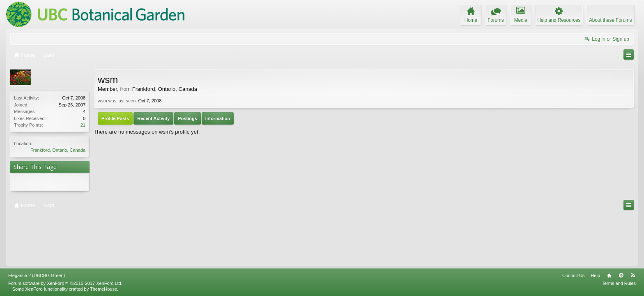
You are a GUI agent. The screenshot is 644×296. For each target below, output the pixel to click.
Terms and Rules (619, 233)
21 (83, 125)
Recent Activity (153, 118)
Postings (187, 118)
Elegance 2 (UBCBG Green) (37, 225)
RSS (633, 225)
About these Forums (610, 20)
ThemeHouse (103, 238)
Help (595, 225)
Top (621, 225)
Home (609, 225)
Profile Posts (115, 118)
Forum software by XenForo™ (65, 233)
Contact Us (573, 225)
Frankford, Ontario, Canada (58, 150)
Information (218, 118)
